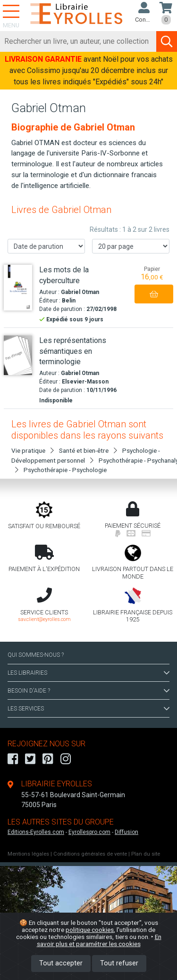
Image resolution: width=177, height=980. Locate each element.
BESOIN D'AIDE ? (88, 691)
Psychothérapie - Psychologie (65, 470)
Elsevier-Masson (85, 382)
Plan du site (146, 854)
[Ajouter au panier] (154, 294)
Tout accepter (61, 963)
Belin (69, 301)
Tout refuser (119, 963)
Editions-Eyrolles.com (36, 832)
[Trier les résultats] (46, 246)
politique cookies (90, 930)
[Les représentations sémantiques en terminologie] (18, 355)
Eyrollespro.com (89, 832)
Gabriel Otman (80, 292)
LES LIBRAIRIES (88, 673)
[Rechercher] (78, 41)
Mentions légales (28, 854)
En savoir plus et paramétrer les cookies (99, 940)
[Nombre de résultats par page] (131, 246)
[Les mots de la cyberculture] (18, 287)
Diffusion (126, 832)
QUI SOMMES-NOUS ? (36, 655)
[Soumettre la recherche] (167, 41)
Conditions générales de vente (90, 854)
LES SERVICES (88, 709)
